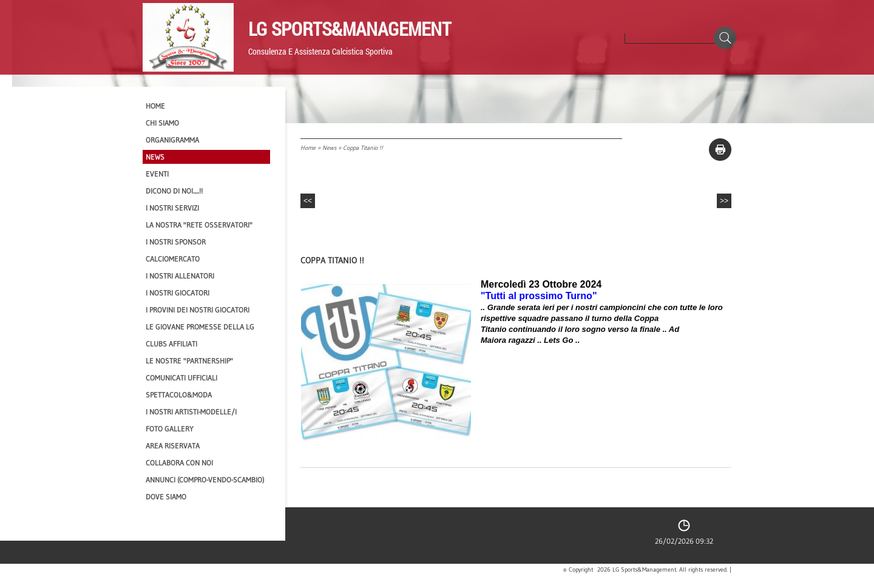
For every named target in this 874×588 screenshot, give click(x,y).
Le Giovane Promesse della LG (200, 327)
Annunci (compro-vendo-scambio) (205, 480)
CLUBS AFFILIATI (171, 344)
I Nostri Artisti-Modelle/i (191, 412)
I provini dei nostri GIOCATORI (198, 310)
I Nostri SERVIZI (172, 208)
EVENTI (157, 174)
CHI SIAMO (162, 123)
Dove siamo (166, 497)
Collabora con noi (179, 463)
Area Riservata (173, 446)
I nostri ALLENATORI (180, 276)
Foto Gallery (170, 429)
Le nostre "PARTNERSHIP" (189, 361)
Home (308, 148)
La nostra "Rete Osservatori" (199, 225)
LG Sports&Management (350, 29)
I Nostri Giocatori (178, 293)
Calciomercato (173, 259)
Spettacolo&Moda (179, 395)
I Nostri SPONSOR (176, 242)
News (329, 148)
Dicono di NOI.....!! (174, 191)
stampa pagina (720, 150)
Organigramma (172, 140)
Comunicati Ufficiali (181, 378)
